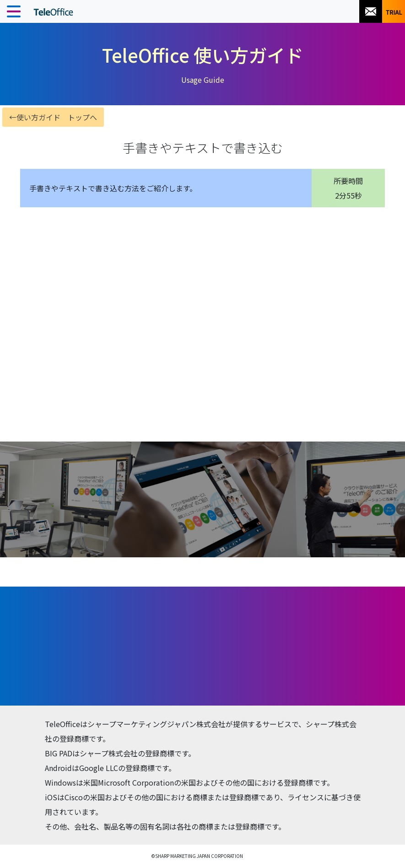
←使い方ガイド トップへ (53, 117)
